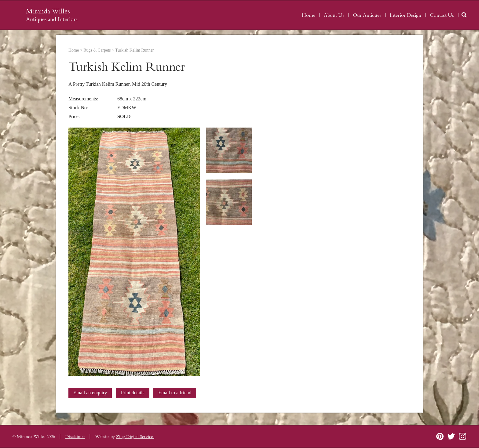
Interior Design (406, 15)
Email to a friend (175, 393)
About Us (334, 15)
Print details (133, 393)
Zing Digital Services (135, 437)
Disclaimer (75, 437)
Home (309, 15)
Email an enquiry (90, 393)
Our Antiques (367, 15)
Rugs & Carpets (97, 50)
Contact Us (442, 15)
